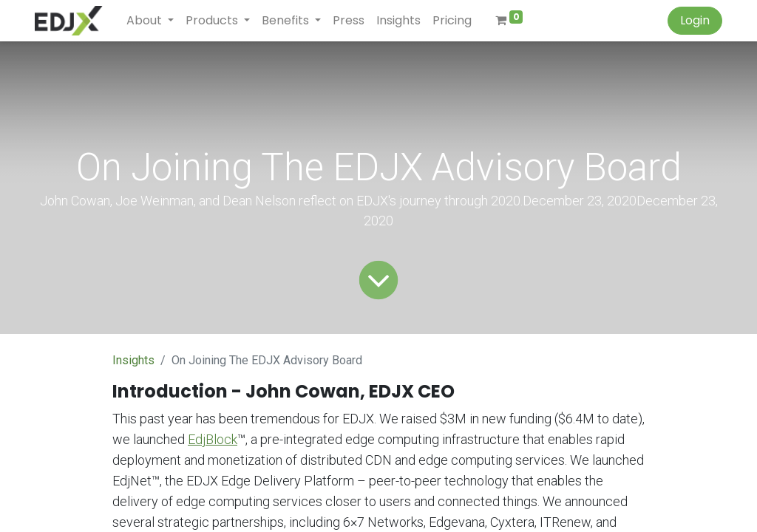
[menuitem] (349, 21)
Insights (133, 360)
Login (695, 20)
